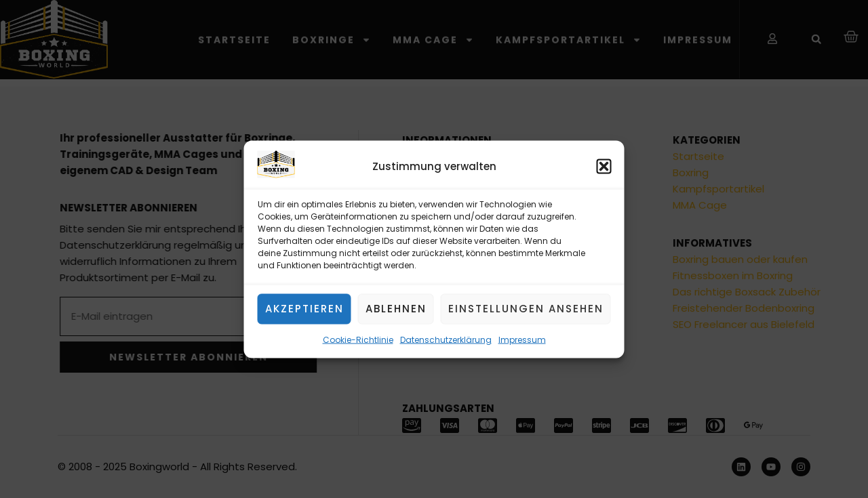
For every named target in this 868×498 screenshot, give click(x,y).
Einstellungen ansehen (526, 309)
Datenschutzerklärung (446, 340)
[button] (604, 167)
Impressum (522, 340)
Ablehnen (396, 309)
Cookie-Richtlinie (358, 340)
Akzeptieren (304, 309)
